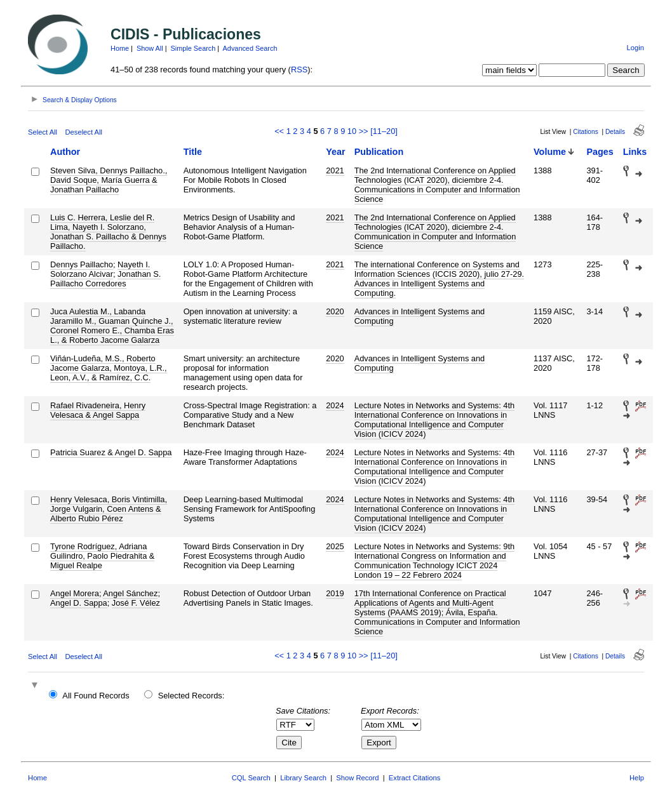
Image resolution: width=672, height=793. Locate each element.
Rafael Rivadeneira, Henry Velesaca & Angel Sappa (98, 410)
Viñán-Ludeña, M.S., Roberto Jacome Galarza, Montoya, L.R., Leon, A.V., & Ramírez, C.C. (109, 368)
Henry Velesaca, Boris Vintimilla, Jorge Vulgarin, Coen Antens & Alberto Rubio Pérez (109, 509)
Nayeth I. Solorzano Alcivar (100, 269)
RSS (299, 70)
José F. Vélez (136, 603)
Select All (43, 132)
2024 (335, 405)
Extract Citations (414, 778)
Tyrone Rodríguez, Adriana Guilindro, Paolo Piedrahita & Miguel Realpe (102, 556)
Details (615, 132)
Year (335, 152)
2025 (335, 546)
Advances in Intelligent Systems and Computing (420, 316)
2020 (335, 311)
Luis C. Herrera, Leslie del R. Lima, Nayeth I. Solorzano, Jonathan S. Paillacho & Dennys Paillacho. (108, 232)
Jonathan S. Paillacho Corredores (105, 279)
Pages (600, 152)
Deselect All (84, 132)
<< (279, 131)
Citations (586, 132)
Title (193, 152)
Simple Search (193, 48)
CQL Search (251, 778)
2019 (335, 593)
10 (352, 131)
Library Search (303, 778)
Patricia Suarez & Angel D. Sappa (111, 452)
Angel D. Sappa (79, 603)
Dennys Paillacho (82, 264)
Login (635, 48)
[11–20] (384, 131)
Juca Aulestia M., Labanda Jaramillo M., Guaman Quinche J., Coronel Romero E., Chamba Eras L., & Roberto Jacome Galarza (112, 326)
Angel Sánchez (130, 593)
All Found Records (96, 696)
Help (637, 778)
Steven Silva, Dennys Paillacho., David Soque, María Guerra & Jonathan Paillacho (109, 180)
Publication (379, 152)
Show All (150, 48)
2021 (335, 170)
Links (635, 152)
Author (65, 152)
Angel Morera (75, 593)
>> (364, 131)
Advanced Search (250, 48)
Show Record (357, 778)
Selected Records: (192, 696)
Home (120, 48)
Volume (550, 152)
